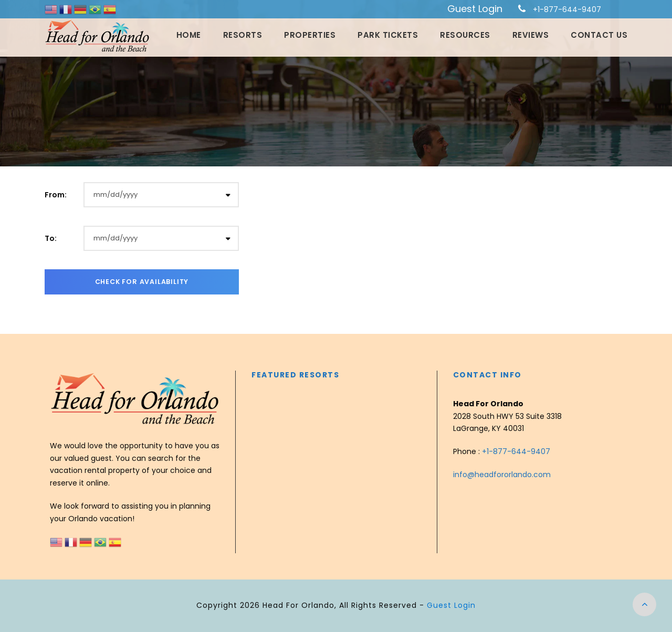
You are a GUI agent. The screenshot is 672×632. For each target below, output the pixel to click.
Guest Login (475, 9)
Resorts (243, 35)
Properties (310, 35)
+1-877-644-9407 (567, 9)
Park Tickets (388, 35)
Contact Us (599, 35)
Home (189, 35)
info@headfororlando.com (502, 475)
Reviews (531, 35)
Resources (465, 35)
